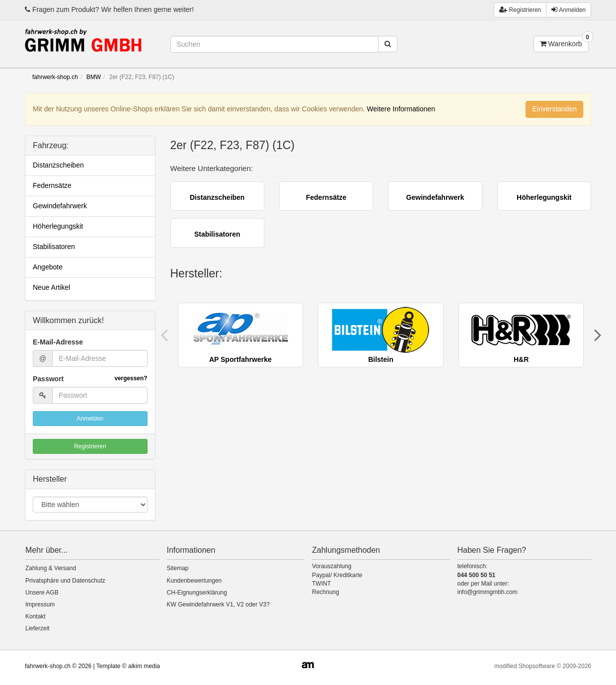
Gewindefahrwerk (60, 206)
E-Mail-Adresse (58, 342)
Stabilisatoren (54, 247)
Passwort (90, 379)
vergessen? (131, 378)
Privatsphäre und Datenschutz (65, 581)
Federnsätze (52, 185)
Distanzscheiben (58, 165)
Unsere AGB (42, 593)
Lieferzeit (38, 628)
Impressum (40, 604)
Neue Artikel (51, 287)
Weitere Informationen (401, 109)
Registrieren (90, 446)
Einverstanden (554, 109)
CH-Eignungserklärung (197, 593)
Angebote (48, 267)
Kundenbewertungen (194, 581)
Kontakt (36, 616)
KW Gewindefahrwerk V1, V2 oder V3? (218, 604)
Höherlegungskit (58, 226)
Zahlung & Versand (51, 568)
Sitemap (178, 568)
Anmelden (569, 10)
